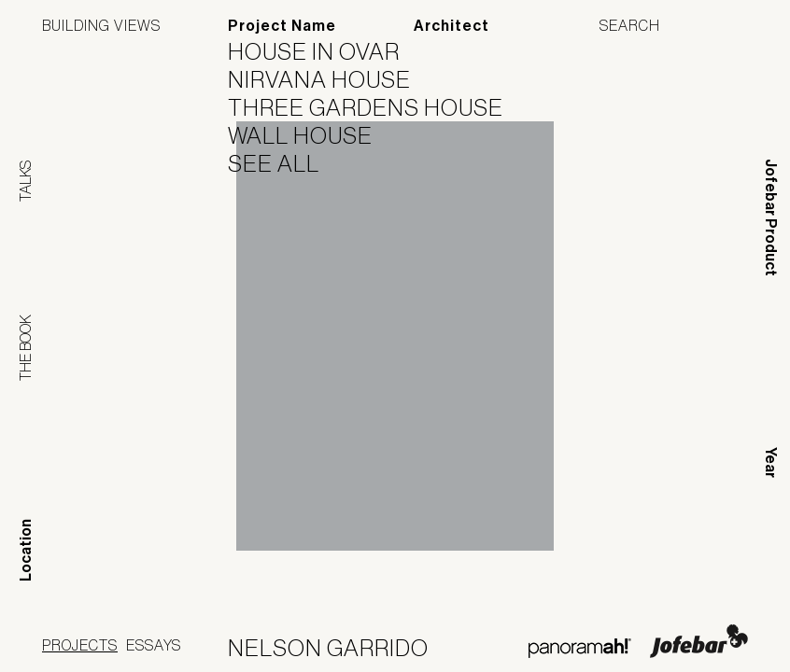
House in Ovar (325, 51)
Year (771, 462)
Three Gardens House (377, 107)
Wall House (312, 135)
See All (285, 163)
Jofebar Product (771, 217)
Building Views (101, 25)
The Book (25, 348)
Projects (80, 645)
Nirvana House (331, 79)
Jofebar (699, 641)
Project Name (282, 26)
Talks (25, 181)
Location (26, 550)
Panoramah (579, 648)
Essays (154, 645)
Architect (451, 26)
